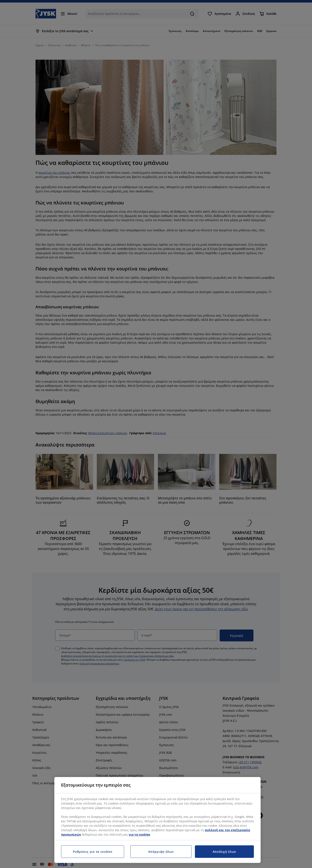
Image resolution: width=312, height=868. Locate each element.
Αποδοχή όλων (224, 852)
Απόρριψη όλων (161, 852)
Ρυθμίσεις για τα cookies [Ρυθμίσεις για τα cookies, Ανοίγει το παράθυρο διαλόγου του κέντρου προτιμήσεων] (93, 852)
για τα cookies (139, 834)
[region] (157, 820)
